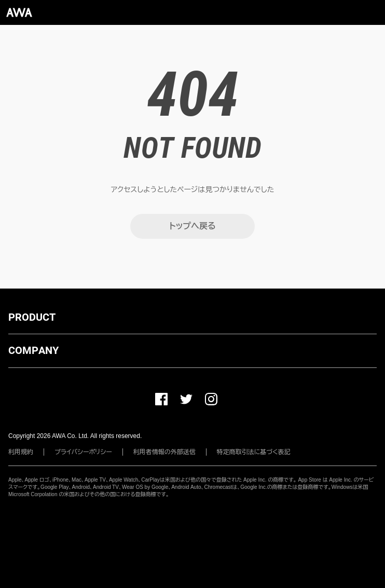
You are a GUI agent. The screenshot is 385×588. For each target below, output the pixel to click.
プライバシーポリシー (83, 452)
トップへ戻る (192, 226)
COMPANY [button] (33, 350)
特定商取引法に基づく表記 (254, 452)
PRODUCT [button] (32, 317)
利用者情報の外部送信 (164, 452)
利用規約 (21, 452)
